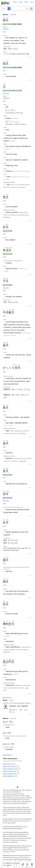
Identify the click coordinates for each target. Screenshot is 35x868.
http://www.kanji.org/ (8, 838)
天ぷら (28, 171)
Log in (32, 2)
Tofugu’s (25, 827)
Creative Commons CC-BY (20, 821)
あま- (26, 710)
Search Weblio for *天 (10, 776)
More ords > (8, 698)
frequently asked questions (18, 798)
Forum (15, 2)
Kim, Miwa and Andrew (25, 790)
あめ (21, 710)
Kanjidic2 (19, 807)
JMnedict (24, 807)
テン (14, 712)
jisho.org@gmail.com (8, 796)
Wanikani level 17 (7, 285)
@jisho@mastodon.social (10, 794)
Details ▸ (30, 57)
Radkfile (5, 809)
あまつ (15, 710)
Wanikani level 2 (17, 90)
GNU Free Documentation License (22, 859)
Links (4, 32)
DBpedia (22, 855)
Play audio (6, 93)
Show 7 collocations (6, 97)
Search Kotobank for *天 (11, 774)
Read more (22, 187)
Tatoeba (24, 819)
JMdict (14, 807)
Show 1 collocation (6, 28)
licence (5, 815)
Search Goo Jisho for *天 (11, 766)
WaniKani (20, 829)
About (21, 2)
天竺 (8, 179)
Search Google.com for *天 (12, 769)
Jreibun (10, 823)
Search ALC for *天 (9, 764)
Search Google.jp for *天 (11, 771)
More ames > (8, 755)
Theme (26, 2)
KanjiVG (29, 846)
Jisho (5, 3)
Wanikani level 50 (7, 498)
